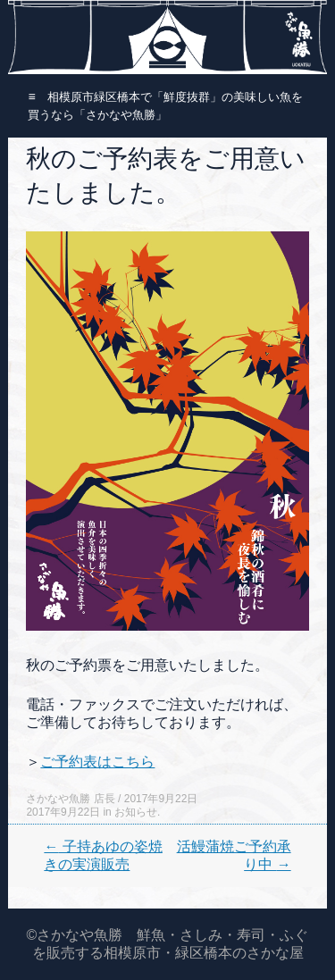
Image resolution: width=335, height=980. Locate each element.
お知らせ (136, 812)
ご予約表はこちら (97, 762)
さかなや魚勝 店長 (70, 799)
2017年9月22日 (161, 799)
